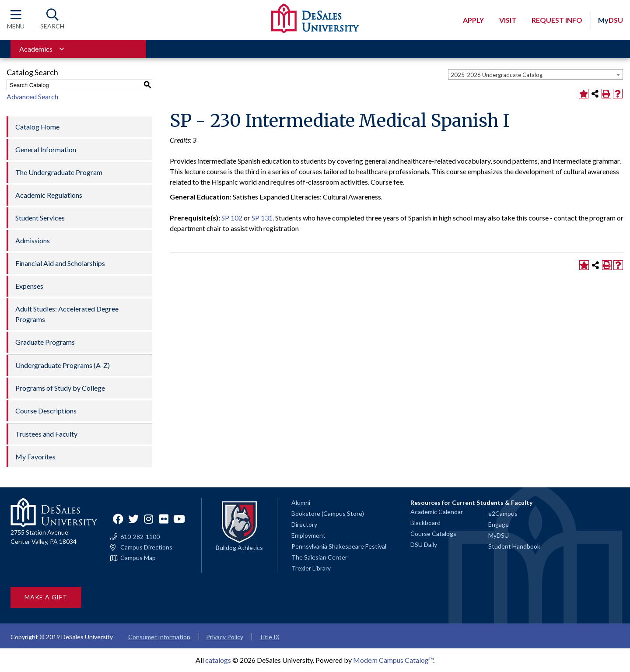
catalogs (218, 660)
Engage (499, 524)
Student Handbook (514, 546)
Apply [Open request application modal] (473, 20)
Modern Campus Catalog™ (393, 660)
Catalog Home (37, 127)
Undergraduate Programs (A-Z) (63, 365)
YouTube (179, 519)
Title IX (269, 637)
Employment (308, 535)
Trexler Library (311, 568)
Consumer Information (159, 637)
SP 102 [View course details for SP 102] (232, 218)
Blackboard (425, 523)
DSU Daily (424, 544)
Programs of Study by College (60, 388)
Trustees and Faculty (46, 434)
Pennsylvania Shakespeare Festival (339, 546)
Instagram (149, 519)
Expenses (29, 286)
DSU (611, 20)
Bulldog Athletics (239, 548)
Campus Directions (146, 547)
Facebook (118, 519)
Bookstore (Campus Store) (328, 513)
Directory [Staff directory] (304, 524)
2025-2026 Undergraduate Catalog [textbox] (497, 75)
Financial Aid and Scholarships (60, 263)
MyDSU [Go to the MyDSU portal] (499, 535)
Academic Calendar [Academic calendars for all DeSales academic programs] (437, 512)
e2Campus (503, 513)
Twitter (133, 519)
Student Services (40, 218)
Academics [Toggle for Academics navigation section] (36, 49)
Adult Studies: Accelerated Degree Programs (67, 314)
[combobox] (535, 74)
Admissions (33, 240)
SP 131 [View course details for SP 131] (262, 218)
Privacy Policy (225, 637)
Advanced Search (32, 96)
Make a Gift (46, 597)
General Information (46, 149)
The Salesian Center (319, 557)
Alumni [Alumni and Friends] (301, 502)
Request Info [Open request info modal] (557, 20)
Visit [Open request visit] (508, 20)
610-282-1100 (140, 537)
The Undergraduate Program (59, 172)
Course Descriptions (46, 411)
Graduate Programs (45, 342)
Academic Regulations (49, 195)
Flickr (164, 519)
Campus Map (138, 558)
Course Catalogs (433, 534)
